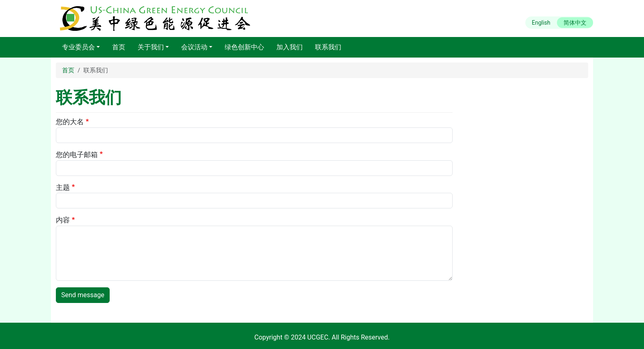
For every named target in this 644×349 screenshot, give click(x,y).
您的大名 (70, 122)
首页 (119, 47)
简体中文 (575, 23)
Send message (83, 295)
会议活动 (194, 47)
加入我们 (290, 47)
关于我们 (151, 47)
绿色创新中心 (244, 47)
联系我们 (328, 47)
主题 (63, 187)
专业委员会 (78, 47)
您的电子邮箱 (77, 155)
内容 (63, 220)
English (541, 23)
